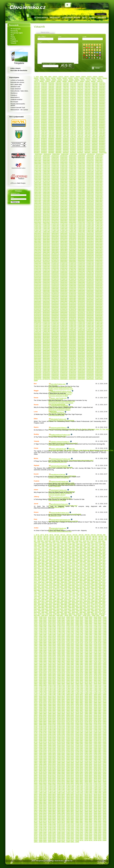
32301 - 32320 (59, 374)
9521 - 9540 (77, 150)
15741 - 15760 (94, 210)
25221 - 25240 (42, 305)
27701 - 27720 (77, 328)
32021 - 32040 (77, 371)
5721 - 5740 (77, 119)
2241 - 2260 (48, 93)
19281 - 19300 (75, 707)
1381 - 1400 (98, 85)
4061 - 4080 (55, 107)
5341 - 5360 (84, 116)
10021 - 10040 (43, 154)
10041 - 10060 (52, 154)
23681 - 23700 (68, 289)
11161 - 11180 (51, 165)
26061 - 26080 (59, 312)
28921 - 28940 (51, 341)
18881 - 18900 (68, 241)
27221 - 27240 (77, 324)
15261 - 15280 (94, 205)
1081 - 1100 (62, 83)
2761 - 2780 (91, 96)
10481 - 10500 (75, 620)
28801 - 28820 (68, 339)
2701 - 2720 (69, 96)
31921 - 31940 (75, 832)
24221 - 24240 (94, 293)
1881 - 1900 (62, 89)
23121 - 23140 (75, 745)
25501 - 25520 (94, 306)
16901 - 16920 (42, 222)
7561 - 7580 (91, 134)
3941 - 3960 (84, 105)
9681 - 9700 (62, 151)
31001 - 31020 (51, 362)
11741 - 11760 (94, 170)
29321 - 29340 (86, 344)
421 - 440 (79, 78)
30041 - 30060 (51, 352)
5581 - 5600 (98, 118)
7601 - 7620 (98, 595)
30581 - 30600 (77, 357)
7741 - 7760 (84, 135)
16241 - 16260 (75, 677)
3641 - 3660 (48, 104)
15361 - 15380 (68, 206)
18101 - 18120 (77, 233)
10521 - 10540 (51, 159)
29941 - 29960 (77, 350)
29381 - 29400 (42, 346)
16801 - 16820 (68, 221)
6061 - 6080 (55, 123)
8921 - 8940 (77, 145)
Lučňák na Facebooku (17, 80)
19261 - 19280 (94, 244)
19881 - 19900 (86, 251)
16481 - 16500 (68, 218)
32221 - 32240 (94, 373)
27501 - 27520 (59, 327)
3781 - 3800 (98, 104)
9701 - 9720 (69, 151)
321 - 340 (50, 78)
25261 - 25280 (59, 305)
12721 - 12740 (75, 642)
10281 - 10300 (86, 156)
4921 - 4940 (77, 113)
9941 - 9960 (84, 153)
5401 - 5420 (56, 578)
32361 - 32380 (86, 374)
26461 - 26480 (94, 316)
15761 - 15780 (75, 672)
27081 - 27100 (86, 322)
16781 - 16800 (59, 221)
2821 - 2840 (40, 97)
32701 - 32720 (94, 377)
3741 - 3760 (84, 104)
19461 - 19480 (42, 248)
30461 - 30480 (94, 355)
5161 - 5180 (91, 115)
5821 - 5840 (40, 121)
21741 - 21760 (59, 270)
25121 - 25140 (68, 303)
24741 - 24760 (42, 300)
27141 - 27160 (42, 324)
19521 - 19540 (68, 248)
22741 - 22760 (77, 279)
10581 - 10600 (77, 159)
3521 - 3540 (77, 102)
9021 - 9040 (40, 146)
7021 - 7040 (40, 131)
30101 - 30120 (77, 352)
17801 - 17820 (86, 230)
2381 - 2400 (98, 93)
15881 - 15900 (86, 211)
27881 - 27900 (86, 330)
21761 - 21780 (68, 270)
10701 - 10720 (59, 161)
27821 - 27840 (59, 330)
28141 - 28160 (59, 333)
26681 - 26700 (51, 319)
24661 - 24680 (77, 298)
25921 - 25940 (68, 311)
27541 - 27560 (77, 327)
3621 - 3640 (40, 104)
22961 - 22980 (75, 744)
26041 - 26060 (51, 312)
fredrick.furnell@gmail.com (59, 482)
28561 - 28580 (75, 799)
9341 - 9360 (84, 148)
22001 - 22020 (75, 734)
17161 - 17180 (86, 224)
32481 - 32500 (68, 376)
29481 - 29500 (86, 346)
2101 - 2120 (69, 91)
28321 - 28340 (68, 335)
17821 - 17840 (94, 230)
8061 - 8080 (55, 138)
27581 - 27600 (94, 327)
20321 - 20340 (68, 256)
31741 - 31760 (94, 368)
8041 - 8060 (48, 138)
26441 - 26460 (86, 316)
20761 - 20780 (51, 260)
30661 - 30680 (42, 358)
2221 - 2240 (40, 93)
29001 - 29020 (86, 341)
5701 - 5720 (69, 119)
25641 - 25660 (86, 308)
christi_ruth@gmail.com (58, 449)
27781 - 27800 (42, 330)
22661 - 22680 (42, 279)
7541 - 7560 (84, 134)
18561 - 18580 (68, 238)
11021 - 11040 (59, 164)
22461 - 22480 (94, 276)
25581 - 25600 (59, 308)
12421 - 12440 (42, 178)
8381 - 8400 (98, 140)
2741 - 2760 (84, 96)
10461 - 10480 (94, 157)
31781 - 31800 (42, 369)
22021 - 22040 (42, 273)
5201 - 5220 (53, 576)
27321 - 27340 (51, 325)
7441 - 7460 (48, 134)
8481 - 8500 (62, 142)
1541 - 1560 (84, 86)
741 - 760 (97, 80)
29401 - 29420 (51, 346)
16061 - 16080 (94, 213)
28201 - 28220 (86, 333)
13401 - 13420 (51, 187)
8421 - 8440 (40, 142)
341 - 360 (56, 78)
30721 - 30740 (68, 358)
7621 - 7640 (40, 135)
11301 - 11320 (42, 167)
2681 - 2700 (62, 96)
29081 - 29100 (51, 343)
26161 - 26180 (75, 775)
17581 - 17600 (59, 229)
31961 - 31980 (51, 371)
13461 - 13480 (77, 187)
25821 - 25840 (94, 309)
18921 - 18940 (86, 241)
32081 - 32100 (75, 834)
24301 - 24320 (59, 295)
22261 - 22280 (77, 274)
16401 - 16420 (75, 679)
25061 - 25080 (42, 303)
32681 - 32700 (86, 377)
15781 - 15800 (42, 211)
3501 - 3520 (69, 102)
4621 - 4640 (40, 112)
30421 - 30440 (77, 355)
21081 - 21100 (51, 263)
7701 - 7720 (69, 135)
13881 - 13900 (51, 192)
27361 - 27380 (68, 325)
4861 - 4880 (55, 113)
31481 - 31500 (51, 366)
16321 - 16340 (68, 216)
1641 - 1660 (48, 88)
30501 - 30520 (42, 357)
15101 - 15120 (94, 203)
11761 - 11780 (75, 633)
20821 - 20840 (77, 260)
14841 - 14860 (51, 202)
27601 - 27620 (75, 790)
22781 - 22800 (94, 279)
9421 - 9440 (40, 150)
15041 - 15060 (68, 203)
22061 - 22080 (59, 273)
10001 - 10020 (73, 616)
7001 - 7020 (87, 590)
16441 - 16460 (51, 218)
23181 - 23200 (59, 284)
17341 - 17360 (94, 225)
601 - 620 (57, 80)
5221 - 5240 (40, 116)
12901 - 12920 (42, 183)
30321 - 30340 (75, 816)
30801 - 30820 (75, 821)
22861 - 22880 (59, 281)
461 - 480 (91, 78)
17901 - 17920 (59, 232)
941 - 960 (85, 81)
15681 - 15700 (68, 210)
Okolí (12, 35)
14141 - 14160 (94, 194)
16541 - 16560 (94, 218)
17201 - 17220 (75, 687)
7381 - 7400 (98, 132)
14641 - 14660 (75, 661)
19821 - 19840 (59, 251)
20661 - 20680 (77, 259)
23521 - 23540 (68, 287)
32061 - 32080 (94, 371)
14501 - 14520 (42, 199)
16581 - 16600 (42, 219)
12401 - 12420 (75, 639)
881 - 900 (68, 81)
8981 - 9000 (98, 145)
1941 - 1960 (84, 89)
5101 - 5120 (69, 115)
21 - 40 (39, 77)
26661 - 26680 (42, 319)
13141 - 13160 (77, 184)
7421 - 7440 (40, 134)
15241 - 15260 (86, 205)
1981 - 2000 (98, 89)
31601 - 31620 (75, 829)
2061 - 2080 (55, 91)
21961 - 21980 (86, 271)
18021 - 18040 (42, 233)
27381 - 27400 (77, 325)
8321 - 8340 (77, 140)
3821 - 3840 (40, 105)
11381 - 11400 (77, 167)
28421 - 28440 (42, 336)
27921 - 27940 (75, 793)
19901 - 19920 (94, 251)
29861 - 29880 (42, 350)
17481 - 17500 (86, 227)
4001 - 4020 (102, 565)
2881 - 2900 (62, 97)
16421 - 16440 (42, 218)
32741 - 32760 (42, 379)
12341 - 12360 (77, 176)
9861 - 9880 (55, 153)
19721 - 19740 (86, 249)
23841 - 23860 (68, 290)
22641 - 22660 (75, 741)
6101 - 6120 (69, 123)
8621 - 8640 (40, 143)
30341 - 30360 (42, 355)
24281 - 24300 (51, 295)
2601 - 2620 (76, 554)
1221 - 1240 (40, 85)
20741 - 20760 (42, 260)
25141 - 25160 (77, 303)
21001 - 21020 (86, 262)
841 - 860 (56, 81)
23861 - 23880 (77, 290)
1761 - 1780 (91, 88)
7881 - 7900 (62, 137)
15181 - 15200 (59, 205)
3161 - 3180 (91, 99)
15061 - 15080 (77, 203)
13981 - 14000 (94, 192)
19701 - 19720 (77, 249)
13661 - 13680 (94, 189)
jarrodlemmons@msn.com (59, 504)
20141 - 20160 (59, 254)
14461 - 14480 (94, 197)
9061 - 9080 (55, 146)
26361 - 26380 (51, 316)
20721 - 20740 (75, 722)
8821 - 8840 (40, 145)
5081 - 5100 (62, 115)
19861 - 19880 (77, 251)
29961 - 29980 (86, 350)
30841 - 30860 (51, 360)
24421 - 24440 (42, 297)
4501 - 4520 (69, 110)
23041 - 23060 (68, 282)
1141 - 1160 (84, 83)
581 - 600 (51, 80)
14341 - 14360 (42, 197)
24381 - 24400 (94, 295)
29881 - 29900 (51, 350)
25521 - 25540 (75, 769)
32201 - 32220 (86, 373)
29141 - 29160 (77, 343)
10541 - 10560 (59, 159)
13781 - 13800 (77, 191)
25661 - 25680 (94, 308)
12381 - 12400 (94, 176)
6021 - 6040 (40, 123)
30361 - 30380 (51, 355)
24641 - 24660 (68, 298)
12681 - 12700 (86, 180)
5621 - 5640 (40, 119)
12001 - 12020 (68, 173)
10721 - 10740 (68, 161)
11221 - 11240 (77, 165)
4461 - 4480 (55, 110)
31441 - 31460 (75, 828)
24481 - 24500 (68, 297)
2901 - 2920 (69, 97)
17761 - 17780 (68, 230)
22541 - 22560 (59, 278)
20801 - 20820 (68, 260)
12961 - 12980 (68, 183)
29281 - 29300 (68, 344)
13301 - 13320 (77, 186)
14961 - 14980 (75, 665)
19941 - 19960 (42, 252)
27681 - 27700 (68, 328)
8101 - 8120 (69, 138)
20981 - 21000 (77, 262)
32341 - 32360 (77, 374)
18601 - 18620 (86, 238)
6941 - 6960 (84, 129)
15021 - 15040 (59, 203)
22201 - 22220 (51, 274)
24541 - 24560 (94, 297)
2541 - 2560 (84, 94)
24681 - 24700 (86, 298)
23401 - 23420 (86, 286)
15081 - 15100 (86, 203)
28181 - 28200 (77, 333)
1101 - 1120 (69, 83)
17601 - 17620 (68, 229)
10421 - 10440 (77, 157)
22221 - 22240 (59, 274)
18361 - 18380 (51, 237)
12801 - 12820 (68, 181)
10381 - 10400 (59, 157)
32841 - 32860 (86, 379)
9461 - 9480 (55, 150)
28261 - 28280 (42, 335)
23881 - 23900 (86, 290)
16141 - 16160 (59, 214)
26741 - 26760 (77, 319)
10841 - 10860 (51, 162)
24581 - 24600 (42, 298)
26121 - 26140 (86, 312)
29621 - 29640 (77, 347)
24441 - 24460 (51, 297)
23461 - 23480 (42, 287)
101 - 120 (58, 77)
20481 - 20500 (68, 257)
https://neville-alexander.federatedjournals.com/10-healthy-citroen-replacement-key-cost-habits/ (61, 388)
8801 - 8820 (48, 606)
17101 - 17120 (59, 224)
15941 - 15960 (42, 213)
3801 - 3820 (98, 563)
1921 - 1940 (77, 89)
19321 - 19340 (51, 246)
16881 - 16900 (75, 684)
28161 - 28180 (68, 333)
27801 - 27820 (51, 330)
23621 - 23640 (42, 289)
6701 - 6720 (69, 127)
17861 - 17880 (42, 232)
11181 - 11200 (59, 165)
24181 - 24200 (77, 293)
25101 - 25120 (59, 303)
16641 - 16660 (68, 219)
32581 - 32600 (42, 377)
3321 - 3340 (77, 100)
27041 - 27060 (68, 322)
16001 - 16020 (68, 213)
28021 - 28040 (77, 331)
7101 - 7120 (69, 131)
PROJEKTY (102, 18)
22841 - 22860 (51, 281)
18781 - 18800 (94, 240)
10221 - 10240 (59, 156)
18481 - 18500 (75, 699)
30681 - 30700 (51, 358)
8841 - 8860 (48, 145)
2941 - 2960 (84, 97)
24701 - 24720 (94, 298)
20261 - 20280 (42, 256)
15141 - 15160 (42, 205)
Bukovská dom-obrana (17, 82)
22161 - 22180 (75, 736)
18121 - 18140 (86, 233)
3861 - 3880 (55, 105)
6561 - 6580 (91, 126)
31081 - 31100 (86, 362)
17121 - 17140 (68, 224)
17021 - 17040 (94, 222)
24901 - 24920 (42, 301)
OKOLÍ (84, 18)
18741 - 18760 (77, 240)
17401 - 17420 (51, 227)
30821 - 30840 (42, 360)
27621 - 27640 (42, 328)
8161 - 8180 (91, 138)
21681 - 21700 (75, 731)
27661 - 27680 (59, 328)
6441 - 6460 (48, 126)
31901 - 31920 (94, 369)
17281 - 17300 (68, 225)
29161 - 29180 (86, 343)
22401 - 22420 (68, 276)
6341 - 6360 (84, 124)
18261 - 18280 (77, 235)
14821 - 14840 (42, 202)
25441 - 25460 (68, 306)
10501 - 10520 (42, 159)
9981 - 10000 (99, 153)
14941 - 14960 (94, 202)
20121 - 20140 (51, 254)
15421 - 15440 (94, 206)
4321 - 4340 (77, 108)
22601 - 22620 (86, 278)
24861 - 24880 (94, 300)
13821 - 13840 (94, 191)
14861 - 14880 (59, 202)
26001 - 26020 (75, 774)
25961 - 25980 (86, 311)
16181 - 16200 (77, 214)
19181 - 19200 (59, 244)
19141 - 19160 (42, 244)
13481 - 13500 (86, 187)
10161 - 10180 (75, 617)
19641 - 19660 (51, 249)
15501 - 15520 (59, 208)
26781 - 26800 (94, 319)
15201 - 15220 (68, 205)
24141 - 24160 (59, 293)
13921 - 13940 (68, 192)
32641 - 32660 (68, 377)
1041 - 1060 (48, 83)
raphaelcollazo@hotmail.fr (59, 466)
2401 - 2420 (71, 552)
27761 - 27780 (75, 791)
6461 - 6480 (55, 126)
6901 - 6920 (69, 129)
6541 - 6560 (84, 126)
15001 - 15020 (51, 203)
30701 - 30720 (59, 358)
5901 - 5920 (69, 121)
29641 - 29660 (86, 347)
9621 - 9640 (40, 151)
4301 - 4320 (69, 108)
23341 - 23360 (59, 286)
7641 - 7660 (48, 135)
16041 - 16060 (86, 213)
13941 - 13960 (77, 192)
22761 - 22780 (86, 279)
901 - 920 (73, 81)
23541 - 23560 (77, 287)
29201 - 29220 (75, 805)
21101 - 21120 (59, 263)
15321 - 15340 (51, 206)
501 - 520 (102, 78)
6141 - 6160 (84, 123)
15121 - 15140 (75, 666)
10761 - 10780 (86, 161)
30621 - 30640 (94, 357)
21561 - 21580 (51, 268)
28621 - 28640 (59, 338)
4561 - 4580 (91, 110)
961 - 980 (91, 81)
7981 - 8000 (98, 137)
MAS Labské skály (16, 85)
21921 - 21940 (68, 271)
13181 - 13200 (94, 184)
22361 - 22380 (51, 276)
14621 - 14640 (94, 199)
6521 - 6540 (77, 126)
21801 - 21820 (86, 270)
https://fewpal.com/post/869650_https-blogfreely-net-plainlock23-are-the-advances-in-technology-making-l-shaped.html (61, 409)
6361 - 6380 (91, 124)
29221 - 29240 (42, 344)
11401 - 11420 (86, 167)
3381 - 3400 (98, 100)
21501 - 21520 (94, 267)
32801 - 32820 (68, 379)
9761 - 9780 (91, 151)
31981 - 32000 (59, 371)
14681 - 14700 (51, 200)
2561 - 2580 (91, 94)
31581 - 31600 (94, 366)
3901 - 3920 (69, 105)
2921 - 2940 (77, 97)
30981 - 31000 (42, 362)
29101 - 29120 (59, 343)
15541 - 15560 (77, 208)
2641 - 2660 (48, 96)
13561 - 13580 (51, 189)
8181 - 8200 (98, 138)
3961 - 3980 (91, 105)
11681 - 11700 (68, 170)
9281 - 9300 (62, 148)
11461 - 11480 (42, 168)
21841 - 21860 (75, 733)
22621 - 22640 (94, 278)
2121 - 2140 (77, 91)
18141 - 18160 (94, 233)
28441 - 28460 (51, 336)
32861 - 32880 (94, 379)
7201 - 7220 (91, 592)
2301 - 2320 (69, 93)
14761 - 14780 (86, 200)
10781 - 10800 (94, 161)
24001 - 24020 (68, 292)
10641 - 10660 (75, 622)
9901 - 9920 (69, 153)
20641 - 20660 (68, 259)
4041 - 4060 (48, 107)
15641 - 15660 (51, 210)
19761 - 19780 (75, 712)
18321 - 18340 (75, 698)
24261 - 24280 (42, 295)
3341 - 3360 (84, 100)
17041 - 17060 (75, 685)
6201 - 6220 (71, 584)
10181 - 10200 (42, 156)
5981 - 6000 (98, 121)
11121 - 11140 (75, 627)
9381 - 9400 (98, 148)
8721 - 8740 (77, 143)
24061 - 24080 (94, 292)
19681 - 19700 (68, 249)
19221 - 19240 (77, 244)
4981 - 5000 (98, 113)
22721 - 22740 (68, 279)
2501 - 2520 (69, 94)
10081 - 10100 (69, 154)
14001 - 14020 (75, 655)
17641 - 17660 (86, 229)
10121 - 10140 (86, 154)
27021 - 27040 (59, 322)
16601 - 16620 (51, 219)
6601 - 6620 (79, 587)
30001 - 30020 (75, 813)
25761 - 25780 (68, 309)
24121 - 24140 (51, 293)
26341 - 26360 (42, 316)
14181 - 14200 (42, 195)
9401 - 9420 (60, 611)
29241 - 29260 (51, 344)
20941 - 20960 (59, 262)
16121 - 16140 (51, 214)
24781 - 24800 (59, 300)
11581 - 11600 (94, 168)
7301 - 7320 (69, 132)
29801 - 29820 (86, 349)
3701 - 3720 (69, 104)
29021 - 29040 (94, 341)
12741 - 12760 (42, 181)
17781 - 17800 (77, 230)
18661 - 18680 (42, 240)
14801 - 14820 (75, 663)
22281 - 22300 (86, 274)
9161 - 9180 (91, 146)
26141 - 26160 (94, 312)
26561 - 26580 (68, 317)
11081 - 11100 (86, 164)
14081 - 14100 (68, 194)
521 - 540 (43, 538)
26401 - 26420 (68, 316)
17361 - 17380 (75, 688)
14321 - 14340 (75, 658)
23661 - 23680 (59, 289)
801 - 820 (45, 81)
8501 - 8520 (69, 142)
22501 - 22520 (42, 278)
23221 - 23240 (77, 284)
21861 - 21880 (42, 271)
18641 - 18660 (75, 701)
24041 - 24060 (86, 292)
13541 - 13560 (42, 189)
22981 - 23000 (42, 282)
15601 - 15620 (75, 671)
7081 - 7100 (62, 131)
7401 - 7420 (94, 593)
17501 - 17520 (94, 227)
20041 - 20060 (86, 252)
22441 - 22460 (86, 276)
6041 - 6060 (48, 123)
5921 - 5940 (77, 121)
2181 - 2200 (98, 91)
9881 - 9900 (62, 153)
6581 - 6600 (98, 126)
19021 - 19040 (59, 243)
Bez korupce (14, 102)
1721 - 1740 (77, 88)
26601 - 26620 (86, 317)
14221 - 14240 (59, 195)
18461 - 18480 (94, 237)
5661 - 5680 (55, 119)
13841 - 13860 (75, 654)
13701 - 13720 (42, 191)
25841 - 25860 (75, 772)
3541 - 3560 (84, 102)
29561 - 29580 (51, 347)
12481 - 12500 (68, 178)
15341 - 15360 (59, 206)
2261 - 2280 (55, 93)
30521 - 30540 (51, 357)
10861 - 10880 (59, 162)
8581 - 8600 (98, 142)
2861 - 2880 (55, 97)
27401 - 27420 (86, 325)
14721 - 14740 (68, 200)
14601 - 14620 (86, 199)
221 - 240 (92, 77)
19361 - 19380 (68, 246)
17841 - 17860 (75, 693)
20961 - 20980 (68, 262)
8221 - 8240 (40, 140)
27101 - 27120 (94, 322)
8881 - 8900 (62, 145)
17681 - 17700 (75, 691)
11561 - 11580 (86, 168)
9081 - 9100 (62, 146)
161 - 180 (75, 77)
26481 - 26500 (75, 778)
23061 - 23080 (77, 282)
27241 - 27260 (86, 324)
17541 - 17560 (42, 229)
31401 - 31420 (86, 365)
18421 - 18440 (77, 237)
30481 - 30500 (75, 818)
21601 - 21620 (68, 268)
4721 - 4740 (77, 112)
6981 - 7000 (98, 129)
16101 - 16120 (42, 214)
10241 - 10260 (68, 156)
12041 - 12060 (86, 173)
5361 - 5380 (91, 116)
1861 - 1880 (55, 89)
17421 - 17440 (59, 227)
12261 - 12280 (42, 176)
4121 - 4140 (77, 107)
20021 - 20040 (77, 252)
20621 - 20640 (59, 259)
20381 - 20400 (94, 256)
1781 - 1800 (98, 88)
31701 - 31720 (77, 368)
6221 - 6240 (40, 124)
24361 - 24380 (86, 295)
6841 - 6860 (48, 129)
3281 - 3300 (62, 100)
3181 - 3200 (98, 99)
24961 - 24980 (68, 301)
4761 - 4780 (91, 112)
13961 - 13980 (86, 192)
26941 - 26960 (94, 320)
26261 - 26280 (77, 314)
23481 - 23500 (51, 287)
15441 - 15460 (75, 669)
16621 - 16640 (59, 219)
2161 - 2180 (91, 91)
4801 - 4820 (45, 573)
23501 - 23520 (59, 287)
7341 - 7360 (84, 132)
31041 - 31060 (68, 362)
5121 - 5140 (77, 115)
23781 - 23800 (42, 290)
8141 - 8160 (84, 138)
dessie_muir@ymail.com (59, 398)
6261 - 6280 (55, 124)
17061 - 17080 (42, 224)
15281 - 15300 (75, 668)
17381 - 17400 (42, 227)
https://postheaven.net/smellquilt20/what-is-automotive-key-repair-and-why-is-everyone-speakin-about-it (62, 493)
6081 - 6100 (62, 123)
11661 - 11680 (59, 170)
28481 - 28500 (68, 336)
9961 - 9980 (91, 153)
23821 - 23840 (59, 290)
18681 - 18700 (51, 240)
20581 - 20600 (42, 259)
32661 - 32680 (77, 377)
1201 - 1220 (48, 543)
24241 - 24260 (75, 756)
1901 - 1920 (69, 89)
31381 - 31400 (77, 365)
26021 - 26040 (42, 312)
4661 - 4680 (55, 112)
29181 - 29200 (94, 343)
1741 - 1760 (84, 88)
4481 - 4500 (62, 110)
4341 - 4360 (84, 108)
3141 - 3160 (84, 99)
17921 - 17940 (68, 232)
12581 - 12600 (42, 180)
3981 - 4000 (98, 105)
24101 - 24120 (42, 293)
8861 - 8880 (55, 145)
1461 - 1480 (55, 86)
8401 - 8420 (41, 603)
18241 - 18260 (68, 235)
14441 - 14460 (86, 197)
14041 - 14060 (51, 194)
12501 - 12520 (77, 178)
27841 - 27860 (68, 330)
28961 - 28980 (68, 341)
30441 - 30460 (86, 355)
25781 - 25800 (77, 309)
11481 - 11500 (51, 168)
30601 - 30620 (86, 357)
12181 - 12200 (77, 175)
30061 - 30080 (59, 352)
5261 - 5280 (55, 116)
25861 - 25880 (42, 311)
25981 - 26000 (94, 311)
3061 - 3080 (55, 99)
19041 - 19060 (68, 243)
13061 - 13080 (42, 184)
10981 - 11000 (42, 164)
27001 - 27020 (51, 322)
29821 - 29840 (94, 349)
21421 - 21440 (59, 267)
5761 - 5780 (91, 119)
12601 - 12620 (51, 180)
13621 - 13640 (77, 189)
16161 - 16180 (68, 214)
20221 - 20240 (94, 254)
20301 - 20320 (59, 256)
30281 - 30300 (86, 354)
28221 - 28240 (94, 333)
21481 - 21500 (86, 267)
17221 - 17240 (42, 225)
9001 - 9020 (53, 608)
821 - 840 (50, 81)
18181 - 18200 (42, 235)
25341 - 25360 (94, 305)
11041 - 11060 (68, 164)
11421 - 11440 (94, 167)
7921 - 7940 (77, 137)
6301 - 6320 (69, 124)
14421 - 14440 (77, 197)
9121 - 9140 (77, 146)
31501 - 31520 (59, 366)
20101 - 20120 (42, 254)
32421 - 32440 (42, 376)
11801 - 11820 (51, 172)
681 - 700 (80, 80)
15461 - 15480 (42, 208)
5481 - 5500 (62, 118)
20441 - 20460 (51, 257)
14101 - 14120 (77, 194)
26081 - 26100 (68, 312)
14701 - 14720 (59, 200)
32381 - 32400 (94, 374)
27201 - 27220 (68, 324)
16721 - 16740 (75, 682)
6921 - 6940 (77, 129)
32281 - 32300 (51, 374)
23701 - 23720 (77, 289)
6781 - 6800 (98, 127)
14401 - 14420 (68, 197)
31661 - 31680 (59, 368)
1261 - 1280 (55, 85)
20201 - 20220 (86, 254)
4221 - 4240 (40, 108)
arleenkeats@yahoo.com (59, 490)
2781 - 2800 (98, 96)
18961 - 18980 (75, 704)
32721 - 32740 (75, 840)
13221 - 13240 (42, 186)
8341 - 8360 (84, 140)
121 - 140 (64, 77)
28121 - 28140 (51, 333)
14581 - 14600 (77, 199)
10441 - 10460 (86, 157)
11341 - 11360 (59, 167)
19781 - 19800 (42, 251)
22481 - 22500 (75, 739)
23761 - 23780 (75, 752)
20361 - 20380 (86, 256)
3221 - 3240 (40, 100)
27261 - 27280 (94, 324)
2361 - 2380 (91, 93)
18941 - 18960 (94, 241)
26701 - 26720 (59, 319)
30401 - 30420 (68, 355)
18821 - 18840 (42, 241)
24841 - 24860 (86, 300)
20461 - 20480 (59, 257)
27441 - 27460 (75, 788)
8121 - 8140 (77, 138)
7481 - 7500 (62, 134)
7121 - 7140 (77, 131)
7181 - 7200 (98, 131)
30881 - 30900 (68, 360)
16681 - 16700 (86, 219)
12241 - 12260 (75, 638)
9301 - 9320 (69, 148)
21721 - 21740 (51, 270)
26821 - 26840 (42, 320)
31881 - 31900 (86, 369)
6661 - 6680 (55, 127)
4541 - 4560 (84, 110)
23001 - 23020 (51, 282)
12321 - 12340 (68, 176)
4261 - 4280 (55, 108)
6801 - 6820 (83, 589)
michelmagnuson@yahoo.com (61, 459)
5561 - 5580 (91, 118)
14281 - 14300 (86, 195)
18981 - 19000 (42, 243)
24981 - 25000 (77, 301)
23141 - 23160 (42, 284)
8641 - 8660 (48, 143)
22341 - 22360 (42, 276)
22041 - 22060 (51, 273)
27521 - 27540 (68, 327)
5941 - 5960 (84, 121)
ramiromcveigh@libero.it (59, 428)
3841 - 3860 (48, 105)
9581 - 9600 (98, 150)
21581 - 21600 (59, 268)
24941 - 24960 (59, 301)
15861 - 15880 (77, 211)
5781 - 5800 (98, 119)
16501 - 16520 (77, 218)
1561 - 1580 (91, 86)
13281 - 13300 (68, 186)
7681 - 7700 (62, 135)
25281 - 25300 (68, 305)
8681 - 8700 (62, 143)
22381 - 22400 (59, 276)
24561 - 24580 (75, 760)
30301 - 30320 (94, 354)
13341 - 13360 (94, 186)
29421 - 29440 (59, 346)
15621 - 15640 (42, 210)
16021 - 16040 (77, 213)
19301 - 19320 (42, 246)
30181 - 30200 (42, 354)
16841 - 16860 (86, 221)
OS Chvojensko (16, 29)
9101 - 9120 (69, 146)
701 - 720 (86, 80)
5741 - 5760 (84, 119)
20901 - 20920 (42, 262)
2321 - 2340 (77, 93)
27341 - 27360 (59, 325)
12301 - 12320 (59, 176)
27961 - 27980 (51, 331)
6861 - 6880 (55, 129)
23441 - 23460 (75, 748)
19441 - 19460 (75, 709)
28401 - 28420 (75, 797)
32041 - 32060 (86, 371)
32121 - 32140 (51, 373)
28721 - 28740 (75, 801)
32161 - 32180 (68, 373)
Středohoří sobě (15, 87)
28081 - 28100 (75, 794)
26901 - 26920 (77, 320)
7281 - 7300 (62, 132)
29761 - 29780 (68, 349)
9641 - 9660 (48, 151)
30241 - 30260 (68, 354)
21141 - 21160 (77, 263)
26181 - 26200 (42, 314)
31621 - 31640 (42, 368)
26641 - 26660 (75, 780)
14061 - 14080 (59, 194)
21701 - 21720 (42, 270)
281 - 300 (39, 78)
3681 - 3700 (62, 104)
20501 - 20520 (77, 257)
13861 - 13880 (42, 192)
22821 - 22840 (42, 281)
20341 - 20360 (77, 256)
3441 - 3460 (48, 102)
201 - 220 (86, 77)
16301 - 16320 (59, 216)
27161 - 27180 (51, 324)
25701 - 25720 (42, 309)
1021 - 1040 (40, 83)
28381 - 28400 (94, 335)
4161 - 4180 (91, 107)
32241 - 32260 (75, 835)
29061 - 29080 (42, 343)
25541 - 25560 (42, 308)
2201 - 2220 (68, 551)
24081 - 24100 (75, 755)
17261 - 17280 (59, 225)
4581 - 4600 (98, 110)
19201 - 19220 (68, 244)
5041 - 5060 (48, 115)
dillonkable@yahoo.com (59, 419)
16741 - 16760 (42, 221)
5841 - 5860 (48, 121)
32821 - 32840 (77, 379)
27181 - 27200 (59, 324)
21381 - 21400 (42, 267)
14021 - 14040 (42, 194)
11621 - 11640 (42, 170)
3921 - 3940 (77, 105)
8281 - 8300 (62, 140)
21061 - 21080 (42, 263)
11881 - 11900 (86, 172)
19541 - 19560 (77, 248)
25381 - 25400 (42, 306)
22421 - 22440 (77, 276)
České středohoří (16, 89)
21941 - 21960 (77, 271)
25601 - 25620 (68, 308)
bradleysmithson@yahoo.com (60, 435)
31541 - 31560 (77, 366)
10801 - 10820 (75, 623)
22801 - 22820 (75, 742)
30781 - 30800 (94, 358)
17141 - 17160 (77, 224)
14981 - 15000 (42, 203)
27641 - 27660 (51, 328)
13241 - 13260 (51, 186)
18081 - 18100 (68, 233)
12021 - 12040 (77, 173)
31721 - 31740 (86, 368)
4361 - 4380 (91, 108)
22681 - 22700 (51, 279)
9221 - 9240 (40, 148)
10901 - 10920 (77, 162)
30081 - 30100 (68, 352)
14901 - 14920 (77, 202)
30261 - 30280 (77, 354)
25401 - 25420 (51, 306)
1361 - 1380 (91, 85)
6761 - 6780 (91, 127)
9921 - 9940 (77, 153)
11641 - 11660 (51, 170)
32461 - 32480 (59, 376)
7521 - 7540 (77, 134)
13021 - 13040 (94, 183)
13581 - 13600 (59, 189)
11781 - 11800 (42, 172)
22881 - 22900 (68, 281)
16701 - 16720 (94, 219)
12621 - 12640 (59, 180)
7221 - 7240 (40, 132)
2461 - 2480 (55, 94)
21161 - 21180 (86, 263)
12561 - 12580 (75, 641)
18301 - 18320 (94, 235)
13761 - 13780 (68, 191)
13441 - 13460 (68, 187)
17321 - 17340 (86, 225)
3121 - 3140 (77, 99)
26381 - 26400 (59, 316)
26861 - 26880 (59, 320)
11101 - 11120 (94, 164)
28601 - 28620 (51, 338)
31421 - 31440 (94, 365)
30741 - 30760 (77, 358)
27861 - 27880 (77, 330)
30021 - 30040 (42, 352)
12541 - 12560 (94, 178)
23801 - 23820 (51, 290)
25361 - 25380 (75, 767)
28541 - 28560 (94, 336)
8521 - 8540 (77, 142)
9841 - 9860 (48, 153)
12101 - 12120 (42, 175)
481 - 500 (96, 78)
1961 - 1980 (91, 89)
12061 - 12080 (94, 173)
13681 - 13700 (75, 652)
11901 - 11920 (94, 172)
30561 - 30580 (68, 357)
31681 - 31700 (68, 368)
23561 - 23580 (86, 287)
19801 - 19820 (51, 251)
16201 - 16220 (86, 214)
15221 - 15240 (77, 205)
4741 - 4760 (84, 112)
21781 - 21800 (77, 270)
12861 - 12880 (94, 181)
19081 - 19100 (86, 243)
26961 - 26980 (75, 783)
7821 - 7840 (40, 137)
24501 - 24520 (77, 297)
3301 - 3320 (69, 100)
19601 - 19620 (75, 710)
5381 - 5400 (98, 116)
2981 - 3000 (98, 97)
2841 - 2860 (48, 97)
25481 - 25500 (86, 306)
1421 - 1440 (40, 86)
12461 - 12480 (59, 178)
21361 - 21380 (75, 728)
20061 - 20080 (94, 252)
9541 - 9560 (84, 150)
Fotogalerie (14, 41)
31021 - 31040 (59, 362)
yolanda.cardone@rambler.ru (60, 442)
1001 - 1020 (44, 541)
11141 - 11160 (42, 165)
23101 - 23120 (94, 282)
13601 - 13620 (68, 189)
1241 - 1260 (48, 85)
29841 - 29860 (75, 812)
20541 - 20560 (94, 257)
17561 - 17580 (51, 229)
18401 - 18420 (68, 237)
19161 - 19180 (51, 244)
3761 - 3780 (91, 104)
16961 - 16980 (68, 222)
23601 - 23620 (75, 750)
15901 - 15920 (94, 211)
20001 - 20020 (68, 252)
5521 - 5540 (77, 118)
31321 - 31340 (51, 365)
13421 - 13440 (59, 187)
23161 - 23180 (51, 284)
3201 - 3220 (87, 559)
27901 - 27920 (94, 330)
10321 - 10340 (75, 619)
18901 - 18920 (77, 241)
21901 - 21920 (59, 271)
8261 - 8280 (55, 140)
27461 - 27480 (42, 327)
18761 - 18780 (86, 240)
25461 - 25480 (77, 306)
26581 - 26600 (77, 317)
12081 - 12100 (75, 636)
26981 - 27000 (42, 322)
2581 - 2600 (98, 94)
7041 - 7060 (48, 131)
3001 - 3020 (83, 557)
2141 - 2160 (84, 91)
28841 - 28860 (86, 339)
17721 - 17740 (51, 230)
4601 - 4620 (41, 571)
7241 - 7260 (48, 132)
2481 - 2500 (62, 94)
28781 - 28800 (59, 339)
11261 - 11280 (94, 165)
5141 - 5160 (84, 115)
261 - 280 (37, 536)
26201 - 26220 (51, 314)
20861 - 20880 (94, 260)
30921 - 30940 (86, 360)
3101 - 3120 (69, 99)
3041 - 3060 (48, 99)
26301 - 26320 (94, 314)
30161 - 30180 (75, 815)
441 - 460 (85, 78)
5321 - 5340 (77, 116)
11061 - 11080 (77, 164)
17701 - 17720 (42, 230)
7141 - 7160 (84, 131)
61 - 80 (48, 77)
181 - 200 (81, 77)
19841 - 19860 (68, 251)
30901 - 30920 (77, 360)
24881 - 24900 (75, 763)
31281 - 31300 (75, 826)
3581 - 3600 (98, 102)
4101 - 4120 (69, 107)
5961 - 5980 (91, 121)
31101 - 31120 (94, 362)
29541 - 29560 (42, 347)
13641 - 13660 (86, 189)
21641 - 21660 (86, 268)
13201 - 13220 (75, 647)
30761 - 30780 (86, 358)
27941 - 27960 (42, 331)
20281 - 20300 (51, 256)
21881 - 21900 (51, 271)
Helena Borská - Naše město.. (20, 91)
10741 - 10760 (77, 161)
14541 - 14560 (59, 199)
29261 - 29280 (59, 344)
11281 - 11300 (75, 628)
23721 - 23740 (86, 289)
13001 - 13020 (86, 183)
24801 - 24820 (68, 300)
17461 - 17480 (77, 227)
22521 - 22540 (51, 278)
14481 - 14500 (75, 660)
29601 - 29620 (68, 347)
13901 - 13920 (59, 192)
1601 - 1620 (56, 546)
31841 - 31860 (68, 369)
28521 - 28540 (86, 336)
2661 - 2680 (55, 96)
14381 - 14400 (59, 197)
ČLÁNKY (92, 18)
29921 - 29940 (68, 350)
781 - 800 (39, 81)
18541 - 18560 (59, 238)
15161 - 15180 (51, 205)
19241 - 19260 (86, 244)
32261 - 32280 (42, 374)
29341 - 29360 (94, 344)
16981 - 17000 (77, 222)
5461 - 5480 (55, 118)
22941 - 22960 (94, 281)
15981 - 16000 (59, 213)
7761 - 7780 (91, 135)
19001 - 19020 (51, 243)
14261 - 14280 (77, 195)
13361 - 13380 (75, 649)
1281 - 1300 (62, 85)
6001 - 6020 (68, 582)
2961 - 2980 (91, 97)
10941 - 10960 (94, 162)
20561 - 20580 (75, 720)
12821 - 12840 (77, 181)
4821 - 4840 (40, 113)
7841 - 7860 (48, 137)
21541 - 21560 (42, 268)
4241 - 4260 (48, 108)
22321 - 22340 (75, 737)
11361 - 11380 (68, 167)
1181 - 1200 (98, 83)
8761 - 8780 (91, 143)
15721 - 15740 (86, 210)
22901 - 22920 (77, 281)
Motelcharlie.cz (15, 97)
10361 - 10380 (51, 157)
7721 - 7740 (77, 135)
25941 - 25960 (77, 311)
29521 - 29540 (75, 809)
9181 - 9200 (98, 146)
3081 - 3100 (62, 99)
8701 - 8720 (69, 143)
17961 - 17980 (86, 232)
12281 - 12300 (51, 176)
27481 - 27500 (51, 327)
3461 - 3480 (55, 102)
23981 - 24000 (59, 292)
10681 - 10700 (51, 161)
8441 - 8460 (48, 142)
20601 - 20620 (51, 259)
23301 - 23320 (42, 286)
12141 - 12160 (59, 175)
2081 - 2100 (62, 91)
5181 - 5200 (98, 115)
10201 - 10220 (51, 156)
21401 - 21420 (51, 267)
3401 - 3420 (91, 560)
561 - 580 (46, 80)
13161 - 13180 (86, 184)
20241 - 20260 (75, 717)
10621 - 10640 (94, 159)
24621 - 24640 (59, 298)
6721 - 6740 (77, 127)
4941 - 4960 (84, 113)
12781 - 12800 (59, 181)
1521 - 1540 (77, 86)
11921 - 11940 (75, 635)
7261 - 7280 (55, 132)
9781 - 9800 (98, 151)
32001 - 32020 (68, 371)
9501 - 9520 (69, 150)
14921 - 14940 (86, 202)
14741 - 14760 (77, 200)
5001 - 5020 (48, 574)
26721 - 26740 (68, 319)
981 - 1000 (97, 81)
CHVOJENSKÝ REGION (71, 18)
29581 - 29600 (59, 347)
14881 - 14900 (68, 202)
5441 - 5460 (48, 118)
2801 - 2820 (79, 555)
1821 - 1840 (40, 89)
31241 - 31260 (86, 363)
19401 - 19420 (86, 246)
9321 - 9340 (77, 148)
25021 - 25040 (94, 301)
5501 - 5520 (69, 118)
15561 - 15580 (86, 208)
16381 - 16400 (94, 216)
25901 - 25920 (59, 311)
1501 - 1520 (69, 86)
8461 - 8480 (55, 142)
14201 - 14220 (51, 195)
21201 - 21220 (75, 726)
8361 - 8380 (91, 140)
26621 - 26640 (94, 317)
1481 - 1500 (62, 86)
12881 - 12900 (75, 644)
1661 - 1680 (55, 88)
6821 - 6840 (40, 129)
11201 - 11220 (68, 165)
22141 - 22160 (94, 273)
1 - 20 (36, 77)
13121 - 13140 (68, 184)
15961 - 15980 (51, 213)
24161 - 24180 (68, 293)
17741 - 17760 (59, 230)
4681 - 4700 (62, 112)
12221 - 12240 (94, 175)
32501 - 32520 (77, 376)
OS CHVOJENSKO (41, 18)
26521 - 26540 (51, 317)
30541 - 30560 (59, 357)
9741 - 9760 (84, 151)
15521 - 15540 (68, 208)
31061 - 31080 (77, 362)
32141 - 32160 (59, 373)
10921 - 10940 (86, 162)
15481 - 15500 (51, 208)
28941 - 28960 (59, 341)
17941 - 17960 (77, 232)
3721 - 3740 (77, 104)
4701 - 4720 (69, 112)
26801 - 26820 (75, 782)
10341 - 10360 (42, 157)
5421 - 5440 (40, 118)
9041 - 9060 (48, 146)
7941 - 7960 (84, 137)
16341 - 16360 (77, 216)
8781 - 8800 (98, 143)
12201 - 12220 (86, 175)
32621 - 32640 (59, 377)
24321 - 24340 (68, 295)
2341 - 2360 (84, 93)
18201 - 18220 (51, 235)
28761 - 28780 (51, 339)
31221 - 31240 (77, 363)
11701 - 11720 (77, 170)
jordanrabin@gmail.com (58, 528)
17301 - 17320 (77, 225)
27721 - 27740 (86, 328)
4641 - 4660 (48, 112)
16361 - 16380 (86, 216)
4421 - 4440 (40, 110)
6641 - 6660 (48, 127)
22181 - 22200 (42, 274)
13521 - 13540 (75, 650)
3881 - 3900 (62, 105)
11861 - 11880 (77, 172)
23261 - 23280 (94, 284)
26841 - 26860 (51, 320)
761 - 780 (43, 540)
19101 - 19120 (94, 243)
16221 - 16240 (94, 214)
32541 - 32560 (94, 376)
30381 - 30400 (59, 355)
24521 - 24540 (86, 297)
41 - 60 (44, 77)
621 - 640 (63, 80)
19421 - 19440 (94, 246)
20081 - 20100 (75, 715)
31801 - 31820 (51, 369)
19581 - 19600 (94, 248)
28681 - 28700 (86, 338)
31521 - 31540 (68, 366)
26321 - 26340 (75, 777)
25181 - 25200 (94, 303)
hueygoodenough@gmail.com (60, 520)
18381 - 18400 (59, 237)
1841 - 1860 (48, 89)
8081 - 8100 (62, 138)
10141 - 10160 (95, 154)
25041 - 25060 (75, 764)
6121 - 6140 (77, 123)
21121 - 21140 (68, 263)
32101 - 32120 (42, 373)
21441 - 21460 (68, 267)
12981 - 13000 (77, 183)
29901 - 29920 (59, 350)
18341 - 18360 (42, 237)
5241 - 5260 (48, 116)
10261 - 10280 (77, 156)
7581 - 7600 (98, 134)
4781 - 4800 (98, 112)
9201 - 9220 (56, 609)
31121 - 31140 (75, 824)
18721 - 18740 (68, 240)
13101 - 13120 (59, 184)
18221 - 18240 (59, 235)
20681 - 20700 (86, 259)
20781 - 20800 (59, 260)
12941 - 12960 (59, 183)
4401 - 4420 (38, 570)
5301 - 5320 (69, 116)
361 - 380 (62, 78)
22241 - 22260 (68, 274)
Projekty (13, 39)
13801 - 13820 (86, 191)
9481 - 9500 (62, 150)
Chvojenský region (17, 33)
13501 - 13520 (94, 187)
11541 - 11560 (77, 168)
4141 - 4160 (84, 107)
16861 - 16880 (94, 221)
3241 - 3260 (48, 100)
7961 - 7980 (91, 137)
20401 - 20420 (75, 718)
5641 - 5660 (48, 119)
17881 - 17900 (51, 232)
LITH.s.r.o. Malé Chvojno (18, 183)
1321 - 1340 (77, 85)
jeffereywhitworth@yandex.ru (60, 497)
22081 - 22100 (68, 273)
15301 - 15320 (42, 206)
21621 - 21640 (77, 268)
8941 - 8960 (84, 145)
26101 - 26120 (77, 312)
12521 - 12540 (86, 178)
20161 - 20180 (68, 254)
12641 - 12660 (68, 180)
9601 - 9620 (64, 612)
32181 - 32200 (77, 373)
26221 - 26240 (59, 314)
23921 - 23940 (75, 753)
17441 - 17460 (68, 227)
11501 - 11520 (59, 168)
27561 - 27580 (86, 327)
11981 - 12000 (59, 173)
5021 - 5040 (40, 115)
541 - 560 (40, 80)
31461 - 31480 (42, 366)
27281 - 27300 (75, 786)
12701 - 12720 (94, 180)
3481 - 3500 (62, 102)
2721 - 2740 (77, 96)
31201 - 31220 (68, 363)
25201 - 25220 (75, 766)
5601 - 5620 (60, 579)
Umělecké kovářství (16, 100)
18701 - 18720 (59, 240)
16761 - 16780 (51, 221)
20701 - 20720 (94, 259)
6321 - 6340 (77, 124)
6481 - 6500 (62, 126)
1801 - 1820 (60, 548)
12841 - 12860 (86, 181)
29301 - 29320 (77, 344)
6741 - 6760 (84, 127)
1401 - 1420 (53, 544)
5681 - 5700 (62, 119)
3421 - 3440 (40, 102)
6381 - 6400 (98, 124)
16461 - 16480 (59, 218)
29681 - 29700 (75, 810)
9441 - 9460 (48, 150)
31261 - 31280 (94, 363)
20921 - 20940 (51, 262)
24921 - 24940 (51, 301)
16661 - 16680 (77, 219)
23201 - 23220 (68, 284)
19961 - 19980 (51, 252)
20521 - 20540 (86, 257)
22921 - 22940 (86, 281)
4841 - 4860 (48, 113)
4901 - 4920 (69, 113)
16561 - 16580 (75, 680)
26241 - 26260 (68, 314)
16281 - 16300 (51, 216)
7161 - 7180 (91, 131)
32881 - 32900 (75, 842)
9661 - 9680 (55, 151)
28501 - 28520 (77, 336)
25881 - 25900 (51, 311)
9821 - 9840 (40, 153)
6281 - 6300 (62, 124)
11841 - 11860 (68, 172)
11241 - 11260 (86, 165)
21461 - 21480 (77, 267)
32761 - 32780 (51, 379)
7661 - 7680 (55, 135)
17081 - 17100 (51, 224)
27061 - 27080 (77, 322)
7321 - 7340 (77, 132)
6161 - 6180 (91, 123)
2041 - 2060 (48, 91)
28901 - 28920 (42, 341)
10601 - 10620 (86, 159)
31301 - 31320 (42, 365)
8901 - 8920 (69, 145)
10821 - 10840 (42, 162)
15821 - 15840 (59, 211)
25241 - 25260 (51, 305)
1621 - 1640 (40, 88)
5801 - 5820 (64, 581)
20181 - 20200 (77, 254)
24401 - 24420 (75, 758)
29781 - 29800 (77, 349)
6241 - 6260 (48, 124)
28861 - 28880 (94, 339)
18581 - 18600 (77, 238)
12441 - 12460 (51, 178)
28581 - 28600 (42, 338)
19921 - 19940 (75, 714)
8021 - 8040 (40, 138)
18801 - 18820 (75, 703)
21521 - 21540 (75, 729)
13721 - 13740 (51, 191)
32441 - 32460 (51, 376)
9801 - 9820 (68, 614)
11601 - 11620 (75, 631)
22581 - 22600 (77, 278)
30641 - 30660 (75, 820)
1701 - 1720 (69, 88)
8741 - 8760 (84, 143)
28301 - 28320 (59, 335)
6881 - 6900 (62, 129)
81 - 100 (52, 77)
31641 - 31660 (51, 368)
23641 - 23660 (51, 289)
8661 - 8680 (55, 143)
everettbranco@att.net (58, 475)
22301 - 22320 (94, 274)
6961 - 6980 (91, 129)
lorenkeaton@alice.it (57, 412)
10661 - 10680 (42, 161)
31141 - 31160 (42, 363)
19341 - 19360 (59, 246)
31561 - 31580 (86, 366)
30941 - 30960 (94, 360)
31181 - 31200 (59, 363)
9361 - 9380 (91, 148)
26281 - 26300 (86, 314)
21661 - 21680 (94, 268)
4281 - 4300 (62, 108)
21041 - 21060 (75, 725)
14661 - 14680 (42, 200)
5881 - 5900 (62, 121)
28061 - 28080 (94, 331)
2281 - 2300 (62, 93)
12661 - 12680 (77, 180)
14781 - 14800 (94, 200)
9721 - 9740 (77, 151)
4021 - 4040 (40, 107)
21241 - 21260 (51, 265)
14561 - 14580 (68, 199)
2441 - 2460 (48, 94)
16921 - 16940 (51, 222)
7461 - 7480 (55, 134)
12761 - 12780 (51, 181)
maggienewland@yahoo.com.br (61, 391)
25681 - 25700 (75, 771)
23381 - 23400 (77, 286)
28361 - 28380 (86, 335)
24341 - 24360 (77, 295)
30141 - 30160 (94, 352)
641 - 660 (68, 80)
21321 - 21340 (86, 265)
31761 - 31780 (75, 831)
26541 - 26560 (59, 317)
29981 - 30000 (94, 350)
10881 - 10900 (68, 162)
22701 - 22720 (59, 279)
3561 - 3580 (91, 102)
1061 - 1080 (55, 83)
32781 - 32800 (59, 379)
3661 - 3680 (55, 104)
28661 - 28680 (77, 338)
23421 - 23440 (94, 286)
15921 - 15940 (75, 674)
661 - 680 (74, 80)
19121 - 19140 (75, 706)
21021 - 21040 (94, 262)
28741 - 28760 (42, 339)
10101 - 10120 (78, 154)
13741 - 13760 (59, 191)
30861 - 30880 (59, 360)
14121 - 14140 (86, 194)
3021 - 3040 (40, 99)
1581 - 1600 (98, 86)
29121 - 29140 (68, 343)
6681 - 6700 (62, 127)
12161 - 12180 (68, 175)
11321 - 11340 (51, 167)
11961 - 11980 (51, 173)
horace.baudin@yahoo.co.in (60, 513)
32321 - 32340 (68, 374)
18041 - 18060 (51, 233)
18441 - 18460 (86, 237)
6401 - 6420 (76, 585)
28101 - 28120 (42, 333)
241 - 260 (98, 77)
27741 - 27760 (94, 328)
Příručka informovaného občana (18, 105)
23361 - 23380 (68, 286)
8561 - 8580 (91, 142)
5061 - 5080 (55, 115)
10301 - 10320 (94, 156)
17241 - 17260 (51, 225)
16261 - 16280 (42, 216)
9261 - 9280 (55, 148)
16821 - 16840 (77, 221)
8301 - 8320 (69, 140)
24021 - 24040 (77, 292)
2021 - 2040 (40, 91)
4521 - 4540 (77, 110)
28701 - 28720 (94, 338)
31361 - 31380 (68, 365)
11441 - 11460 (75, 630)
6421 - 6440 (40, 126)
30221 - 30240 (59, 354)
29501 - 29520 (94, 346)
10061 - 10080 (60, 154)
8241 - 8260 (48, 140)
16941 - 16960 (59, 222)
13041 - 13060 (75, 646)
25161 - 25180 (86, 303)
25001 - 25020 (86, 301)
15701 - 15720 (77, 210)
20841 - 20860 (86, 260)
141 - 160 (69, 77)
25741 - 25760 (59, 309)
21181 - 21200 (94, 263)
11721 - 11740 (86, 170)
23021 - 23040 (59, 282)
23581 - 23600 (94, 287)
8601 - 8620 (45, 604)
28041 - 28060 (86, 331)
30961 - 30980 (75, 823)
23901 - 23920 (94, 290)
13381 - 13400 (42, 187)
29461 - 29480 (77, 346)
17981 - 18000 (94, 232)
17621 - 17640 (77, 229)
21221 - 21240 (42, 265)
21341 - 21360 (94, 265)
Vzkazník (13, 43)
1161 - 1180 (91, 83)
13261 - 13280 (59, 186)
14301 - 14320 (94, 195)
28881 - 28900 (75, 802)
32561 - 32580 (75, 839)
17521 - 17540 (75, 690)
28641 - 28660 (68, 338)
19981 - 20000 (59, 252)
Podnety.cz (14, 95)
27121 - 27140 (75, 785)
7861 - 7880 (55, 137)
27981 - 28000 (59, 331)
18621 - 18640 (94, 238)
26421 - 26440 (77, 316)
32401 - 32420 (75, 837)
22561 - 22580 (68, 278)
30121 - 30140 (86, 352)
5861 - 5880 (55, 121)
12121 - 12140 (51, 175)
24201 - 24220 (86, 293)
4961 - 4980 (91, 113)
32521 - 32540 (86, 376)
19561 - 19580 (86, 248)
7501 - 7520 (69, 134)
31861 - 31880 (77, 369)
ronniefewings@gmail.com (59, 405)
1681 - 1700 (62, 88)
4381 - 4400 (98, 108)
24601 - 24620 (51, 298)
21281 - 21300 (68, 265)
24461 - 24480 (59, 297)
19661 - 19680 (59, 249)
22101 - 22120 (77, 273)
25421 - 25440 (59, 306)
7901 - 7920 (69, 137)
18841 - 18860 (51, 241)
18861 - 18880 (59, 241)
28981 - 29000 (77, 341)
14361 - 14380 (51, 197)
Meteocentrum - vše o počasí (19, 110)
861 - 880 (62, 81)
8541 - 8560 (84, 142)
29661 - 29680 (94, 347)
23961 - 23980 (51, 292)
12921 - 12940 (51, 183)
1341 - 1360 (84, 85)
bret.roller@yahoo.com (58, 384)
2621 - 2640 (40, 96)
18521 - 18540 (51, 238)
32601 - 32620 (51, 377)
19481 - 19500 (51, 248)
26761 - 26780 (86, 319)
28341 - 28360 (77, 335)
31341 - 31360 (59, 365)
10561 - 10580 (68, 159)
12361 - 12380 (86, 176)
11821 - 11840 (59, 172)
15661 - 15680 (59, 210)
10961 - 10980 (75, 625)
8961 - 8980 (91, 145)
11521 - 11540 (68, 168)
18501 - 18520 (42, 238)
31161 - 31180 (51, 363)
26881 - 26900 (68, 320)
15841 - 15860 (68, 211)
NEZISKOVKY (55, 18)
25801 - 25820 (86, 309)
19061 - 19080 (77, 243)
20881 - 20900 (75, 723)
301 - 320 (45, 78)
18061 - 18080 (59, 233)
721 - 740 (91, 80)
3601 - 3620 (94, 562)
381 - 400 (68, 78)
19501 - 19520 (59, 248)
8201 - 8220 (38, 601)
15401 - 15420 (86, 206)
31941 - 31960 (42, 371)
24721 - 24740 (75, 761)
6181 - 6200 (98, 123)
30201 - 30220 (51, 354)
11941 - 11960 (42, 173)
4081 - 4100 (62, 107)
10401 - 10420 (68, 157)
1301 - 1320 (69, 85)
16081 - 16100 (75, 676)
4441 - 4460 (48, 110)
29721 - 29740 (51, 349)
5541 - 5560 (84, 118)
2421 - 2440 (40, 94)
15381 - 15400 (77, 206)
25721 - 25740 (51, 309)
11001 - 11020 (51, 164)
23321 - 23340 (51, 286)
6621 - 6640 (40, 127)
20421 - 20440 (42, 257)
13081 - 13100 (51, 184)
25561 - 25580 (51, 308)
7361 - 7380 (91, 132)
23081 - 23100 (86, 282)
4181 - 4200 (98, 107)
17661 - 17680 (94, 229)
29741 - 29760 (59, 349)
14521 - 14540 (51, 199)
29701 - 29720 (42, 349)
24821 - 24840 (77, 300)
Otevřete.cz (14, 93)
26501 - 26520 (42, 317)
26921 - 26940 (86, 320)
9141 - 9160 (84, 146)
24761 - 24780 (51, 300)
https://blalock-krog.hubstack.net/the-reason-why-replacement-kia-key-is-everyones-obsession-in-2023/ (61, 394)
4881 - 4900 (62, 113)
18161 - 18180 (75, 696)
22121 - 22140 (86, 273)
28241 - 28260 (75, 796)
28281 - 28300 (51, 335)
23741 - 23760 (94, 289)
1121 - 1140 (77, 83)
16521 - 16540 (86, 218)
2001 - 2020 (64, 549)
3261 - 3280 (55, 100)
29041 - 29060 (75, 804)
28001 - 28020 (68, 331)
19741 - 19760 (94, 249)
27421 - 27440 (94, 325)
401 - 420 (73, 78)
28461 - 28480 (59, 336)
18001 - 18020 (75, 695)
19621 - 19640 (42, 249)
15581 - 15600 (94, 208)
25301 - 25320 (77, 305)
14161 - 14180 (75, 657)
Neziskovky (14, 31)
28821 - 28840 (77, 339)
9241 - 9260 (48, 148)
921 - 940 (79, 81)
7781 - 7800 (98, 135)
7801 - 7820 (102, 597)
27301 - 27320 (42, 325)
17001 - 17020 (86, 222)
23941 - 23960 (42, 292)
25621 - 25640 (77, 308)
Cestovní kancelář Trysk (18, 108)
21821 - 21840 (94, 270)
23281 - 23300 (75, 747)
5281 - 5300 (62, 116)
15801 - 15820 (51, 211)
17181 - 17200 (94, 224)
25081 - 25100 (51, 303)
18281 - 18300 (86, 235)
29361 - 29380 (75, 807)
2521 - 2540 (77, 94)
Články (13, 37)
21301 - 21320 (77, 265)
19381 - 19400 (77, 246)
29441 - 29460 (68, 346)
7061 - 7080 (55, 131)
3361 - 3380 (91, 100)
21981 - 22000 (94, 271)
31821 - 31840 (59, 369)
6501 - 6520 (69, 126)
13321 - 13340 (86, 186)
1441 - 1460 (48, 86)
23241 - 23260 (86, 284)
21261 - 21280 (59, 265)
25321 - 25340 (86, 305)
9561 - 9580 (91, 150)
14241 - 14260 (68, 195)
